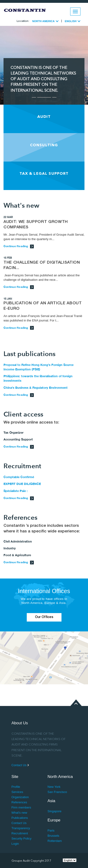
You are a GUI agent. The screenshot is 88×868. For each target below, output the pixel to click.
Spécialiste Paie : (16, 491)
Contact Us (20, 765)
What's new (19, 813)
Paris (51, 830)
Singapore (55, 811)
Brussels (54, 836)
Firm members (21, 807)
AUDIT (44, 117)
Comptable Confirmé (19, 477)
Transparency (21, 828)
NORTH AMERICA (45, 21)
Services (17, 792)
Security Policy (21, 838)
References (19, 802)
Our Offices (44, 617)
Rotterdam (55, 841)
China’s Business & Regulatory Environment (36, 388)
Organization (20, 797)
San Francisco (57, 792)
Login (15, 844)
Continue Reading (19, 246)
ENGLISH (73, 21)
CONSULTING (44, 145)
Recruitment (20, 833)
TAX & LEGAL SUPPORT (44, 174)
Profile (16, 787)
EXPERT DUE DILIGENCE (22, 484)
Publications (20, 818)
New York (54, 787)
